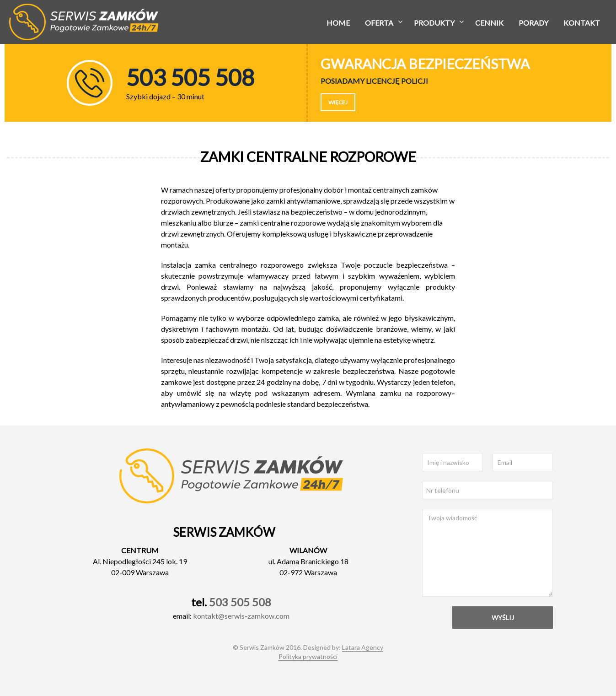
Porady (533, 23)
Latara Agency (363, 647)
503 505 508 (240, 602)
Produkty (434, 23)
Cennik (489, 23)
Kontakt (582, 23)
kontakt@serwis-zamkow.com (241, 616)
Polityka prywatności (308, 657)
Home (338, 23)
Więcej (338, 102)
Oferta (379, 23)
